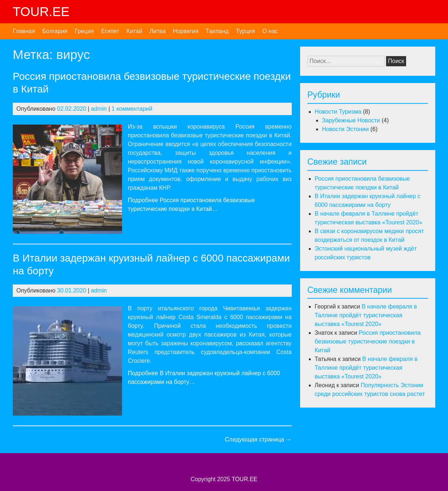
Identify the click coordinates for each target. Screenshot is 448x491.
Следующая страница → (258, 439)
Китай (134, 31)
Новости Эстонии (345, 129)
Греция (84, 31)
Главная (24, 31)
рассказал (250, 343)
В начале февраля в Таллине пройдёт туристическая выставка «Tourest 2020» (366, 315)
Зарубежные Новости (351, 120)
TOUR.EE (41, 11)
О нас (270, 31)
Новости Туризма (338, 112)
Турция (245, 31)
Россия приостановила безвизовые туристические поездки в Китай (368, 341)
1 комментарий (132, 109)
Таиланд (217, 31)
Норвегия (186, 31)
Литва (158, 31)
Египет (110, 31)
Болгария (55, 31)
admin (99, 109)
